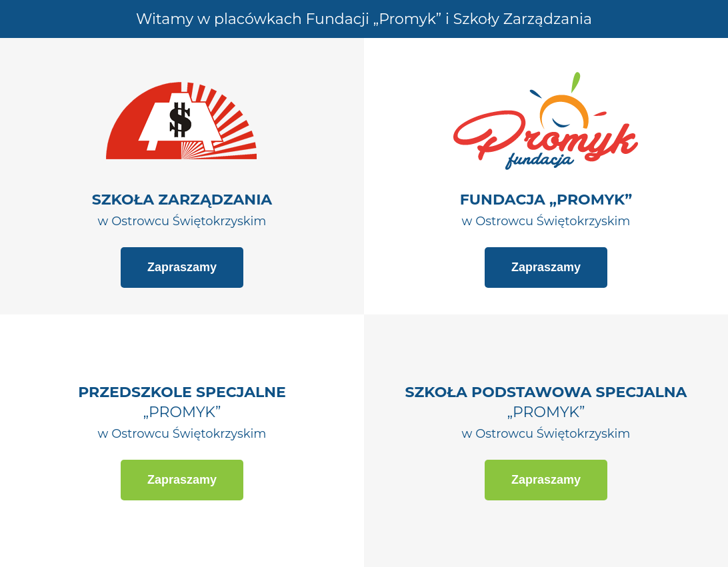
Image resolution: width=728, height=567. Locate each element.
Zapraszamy (182, 267)
